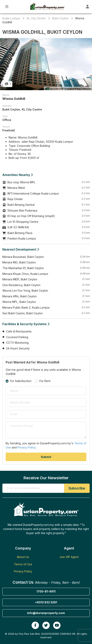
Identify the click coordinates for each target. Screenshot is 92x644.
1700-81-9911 (46, 591)
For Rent (45, 381)
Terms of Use (23, 564)
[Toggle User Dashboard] (87, 7)
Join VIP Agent (69, 557)
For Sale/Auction (21, 381)
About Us (23, 557)
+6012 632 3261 (46, 602)
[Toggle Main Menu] (7, 7)
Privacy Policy (26, 447)
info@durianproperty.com (46, 613)
